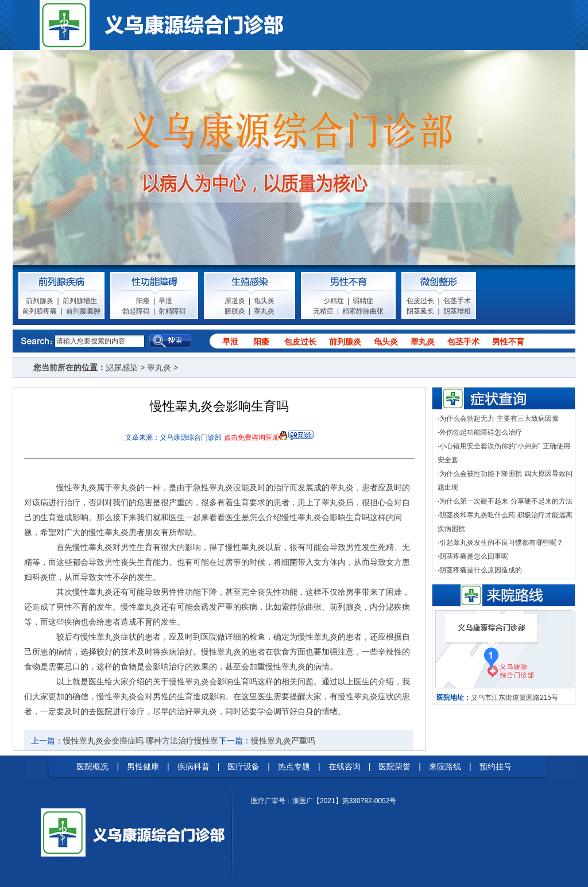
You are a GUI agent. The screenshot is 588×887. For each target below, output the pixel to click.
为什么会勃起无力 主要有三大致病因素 (499, 419)
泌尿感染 (122, 367)
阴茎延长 (420, 311)
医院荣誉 (394, 766)
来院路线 (445, 766)
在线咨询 (345, 766)
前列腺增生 (80, 301)
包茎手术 (457, 301)
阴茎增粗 (457, 311)
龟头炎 (264, 301)
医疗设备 (243, 766)
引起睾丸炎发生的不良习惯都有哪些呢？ (501, 543)
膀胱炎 (235, 311)
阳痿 (143, 301)
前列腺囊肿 (83, 311)
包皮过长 (420, 301)
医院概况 (92, 766)
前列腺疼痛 (40, 311)
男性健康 (143, 766)
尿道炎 (235, 301)
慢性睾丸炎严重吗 (283, 741)
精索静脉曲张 (363, 311)
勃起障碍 (136, 311)
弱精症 (363, 301)
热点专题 (294, 766)
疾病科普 (194, 766)
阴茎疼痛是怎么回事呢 (474, 556)
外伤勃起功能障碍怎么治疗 (481, 432)
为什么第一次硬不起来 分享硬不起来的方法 (506, 501)
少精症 (334, 301)
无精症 (323, 311)
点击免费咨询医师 (252, 437)
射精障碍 (172, 311)
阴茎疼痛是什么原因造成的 (481, 570)
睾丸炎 (264, 311)
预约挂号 (496, 766)
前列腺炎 (40, 301)
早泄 (165, 301)
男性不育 (508, 342)
